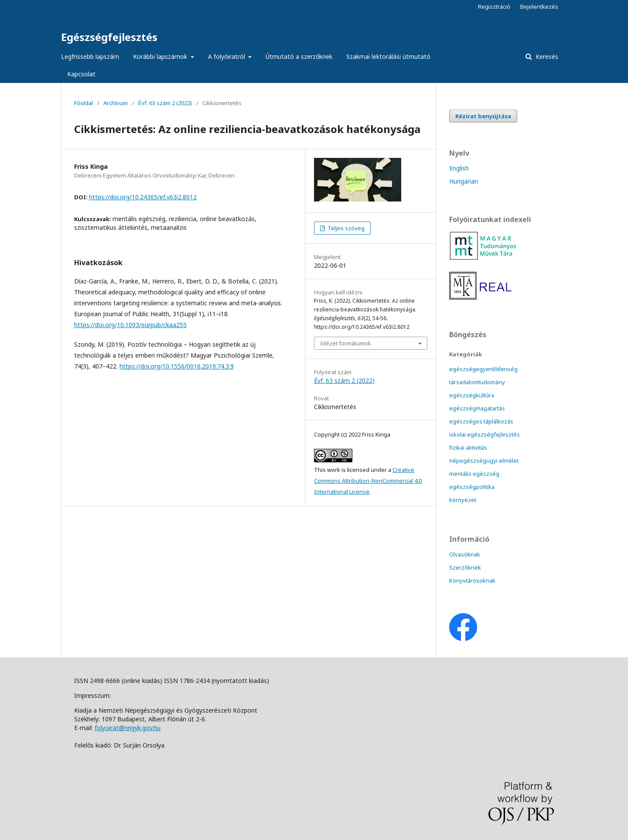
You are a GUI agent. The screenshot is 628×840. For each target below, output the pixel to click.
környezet (463, 500)
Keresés (546, 56)
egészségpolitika (472, 487)
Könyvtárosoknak (472, 580)
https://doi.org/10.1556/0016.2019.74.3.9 (177, 366)
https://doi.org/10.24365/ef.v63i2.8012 (143, 197)
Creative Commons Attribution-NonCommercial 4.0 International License (368, 481)
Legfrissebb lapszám (90, 56)
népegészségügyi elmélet (484, 461)
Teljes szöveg (345, 228)
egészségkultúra (472, 395)
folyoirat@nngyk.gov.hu (128, 728)
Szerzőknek (465, 567)
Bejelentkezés (539, 7)
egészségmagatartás (477, 408)
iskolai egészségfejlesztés (485, 434)
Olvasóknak (465, 554)
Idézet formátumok (346, 343)
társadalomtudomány (477, 382)
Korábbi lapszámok (161, 56)
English (459, 168)
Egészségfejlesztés (109, 37)
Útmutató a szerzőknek (299, 56)
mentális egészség (474, 474)
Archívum (116, 103)
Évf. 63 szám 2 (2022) (165, 103)
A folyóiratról (227, 56)
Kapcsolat (81, 74)
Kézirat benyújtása (483, 116)
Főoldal (84, 103)
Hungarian (464, 181)
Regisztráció (494, 7)
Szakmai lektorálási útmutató (388, 56)
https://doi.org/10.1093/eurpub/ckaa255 (130, 325)
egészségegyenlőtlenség (483, 369)
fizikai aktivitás (468, 447)
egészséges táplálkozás (481, 421)
